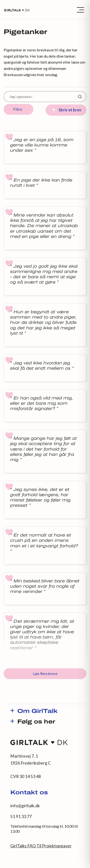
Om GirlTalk (37, 711)
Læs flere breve (45, 674)
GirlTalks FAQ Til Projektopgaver (41, 846)
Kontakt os (29, 793)
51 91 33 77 (21, 817)
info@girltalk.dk (25, 806)
